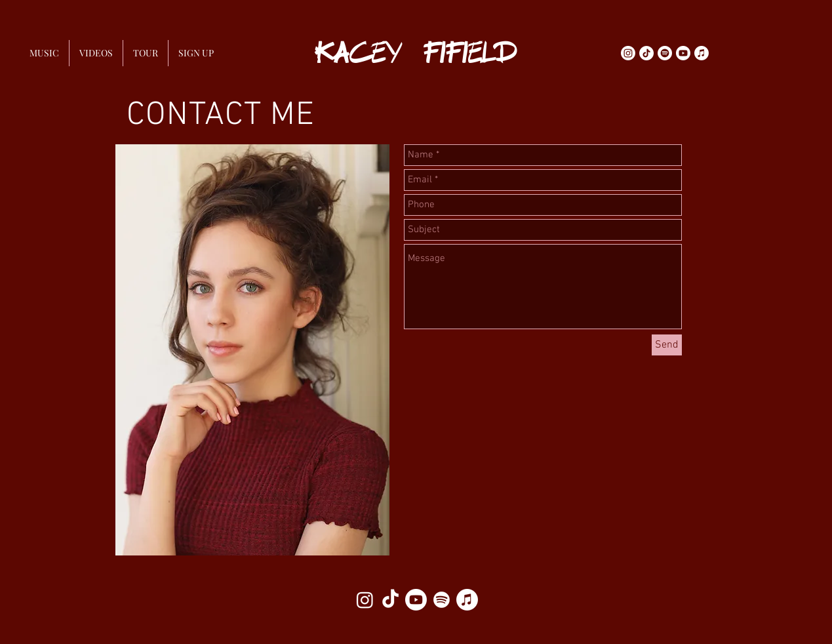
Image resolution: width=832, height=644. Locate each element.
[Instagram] (628, 53)
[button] (196, 53)
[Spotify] (665, 53)
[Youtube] (683, 53)
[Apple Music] (702, 53)
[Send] (667, 345)
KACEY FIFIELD (416, 52)
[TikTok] (646, 53)
